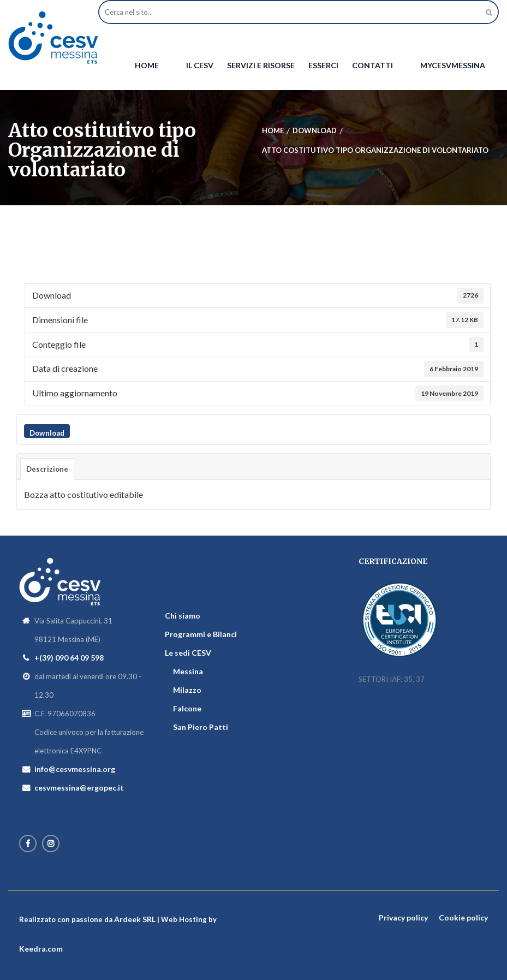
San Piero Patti (201, 727)
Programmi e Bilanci (201, 634)
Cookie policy (463, 917)
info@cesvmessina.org (75, 769)
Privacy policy (403, 917)
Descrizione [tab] (47, 469)
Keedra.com (41, 949)
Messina (188, 671)
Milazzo (187, 690)
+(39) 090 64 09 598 (69, 658)
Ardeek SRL (135, 919)
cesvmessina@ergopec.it (79, 788)
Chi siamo (183, 616)
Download (47, 433)
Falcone (187, 708)
